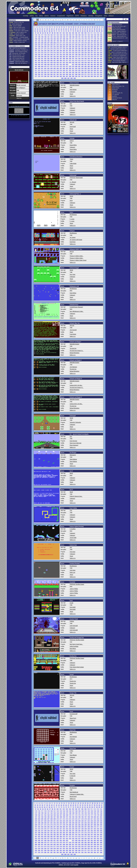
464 (95, 64)
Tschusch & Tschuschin (75, 422)
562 (58, 74)
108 (82, 33)
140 (45, 37)
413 (73, 61)
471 (49, 66)
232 (58, 45)
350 (83, 55)
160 (39, 39)
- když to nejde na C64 (18, 32)
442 (95, 62)
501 (73, 68)
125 (67, 35)
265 (92, 47)
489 (36, 68)
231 (55, 45)
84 (88, 31)
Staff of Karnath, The (117, 93)
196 (83, 41)
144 (58, 37)
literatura (84, 16)
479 (73, 66)
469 (42, 66)
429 (55, 62)
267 (98, 47)
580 (45, 76)
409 (61, 61)
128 (76, 35)
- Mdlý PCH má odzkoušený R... (18, 48)
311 (98, 51)
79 (76, 31)
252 (52, 47)
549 (86, 72)
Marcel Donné (73, 796)
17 (67, 27)
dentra (47, 16)
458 (76, 64)
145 (61, 37)
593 (86, 76)
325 (73, 53)
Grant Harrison (73, 441)
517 (55, 70)
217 (79, 43)
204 (39, 43)
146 (64, 37)
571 (86, 74)
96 (48, 33)
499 (67, 68)
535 (42, 72)
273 (49, 49)
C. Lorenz (72, 219)
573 (92, 74)
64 (40, 31)
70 (54, 31)
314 (39, 53)
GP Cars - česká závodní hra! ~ (120, 36)
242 (89, 45)
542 (64, 72)
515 (49, 70)
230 (52, 45)
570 (83, 74)
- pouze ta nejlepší (15, 26)
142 (52, 37)
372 (83, 57)
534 (39, 72)
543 (67, 72)
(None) (71, 94)
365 (61, 57)
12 (55, 27)
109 (85, 33)
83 (85, 31)
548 (83, 72)
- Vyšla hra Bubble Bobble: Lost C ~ (118, 59)
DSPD (77, 16)
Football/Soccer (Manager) (76, 307)
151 (79, 37)
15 (62, 27)
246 (101, 45)
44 (61, 29)
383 (49, 59)
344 (64, 55)
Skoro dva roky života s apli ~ (119, 26)
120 (52, 35)
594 (89, 76)
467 (36, 66)
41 (54, 29)
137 (36, 37)
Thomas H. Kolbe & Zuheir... (77, 256)
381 (42, 59)
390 (70, 59)
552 (95, 72)
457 (73, 64)
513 (42, 70)
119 (49, 35)
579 (42, 76)
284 (83, 49)
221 (92, 43)
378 (101, 57)
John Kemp (73, 570)
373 (86, 57)
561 (55, 74)
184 (45, 41)
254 (58, 47)
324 (70, 53)
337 (42, 55)
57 (92, 29)
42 (57, 29)
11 (52, 27)
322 (64, 53)
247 (36, 47)
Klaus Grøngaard (74, 445)
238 (76, 45)
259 (73, 47)
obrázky (91, 16)
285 (86, 49)
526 (83, 70)
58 (95, 29)
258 (70, 47)
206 (45, 43)
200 (95, 41)
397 (92, 59)
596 (95, 76)
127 (73, 35)
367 (67, 57)
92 (38, 33)
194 (76, 41)
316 (45, 53)
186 (52, 41)
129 (79, 35)
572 (89, 74)
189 (61, 41)
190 (64, 41)
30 (97, 27)
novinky (26, 16)
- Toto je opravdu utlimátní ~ (117, 60)
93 (41, 33)
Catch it (72, 141)
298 (58, 51)
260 (76, 47)
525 (79, 70)
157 (98, 37)
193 (73, 41)
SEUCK (71, 196)
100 (58, 33)
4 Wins (71, 751)
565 (67, 74)
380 (39, 59)
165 (55, 39)
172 (76, 39)
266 (95, 47)
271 (42, 49)
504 (83, 68)
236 (70, 45)
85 (90, 31)
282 (76, 49)
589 (73, 76)
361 (49, 57)
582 (52, 76)
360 (45, 57)
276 (58, 49)
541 (61, 72)
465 (98, 64)
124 (64, 35)
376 (95, 57)
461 (86, 64)
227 (42, 45)
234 (64, 45)
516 (52, 70)
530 (95, 70)
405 (49, 61)
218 (83, 43)
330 (89, 53)
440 (89, 62)
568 (76, 74)
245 (98, 45)
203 (36, 43)
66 (45, 31)
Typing (71, 159)
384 (52, 59)
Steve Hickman (73, 459)
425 (42, 62)
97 (50, 33)
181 (36, 41)
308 (89, 51)
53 (83, 29)
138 (39, 37)
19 (71, 27)
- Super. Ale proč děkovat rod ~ (118, 57)
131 (86, 35)
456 (70, 64)
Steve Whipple (73, 755)
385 (55, 59)
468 (39, 66)
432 (64, 62)
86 (92, 31)
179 (98, 39)
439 (86, 62)
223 (98, 43)
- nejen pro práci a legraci (17, 29)
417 (86, 61)
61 (102, 29)
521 (67, 70)
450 (52, 64)
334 (101, 53)
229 (49, 45)
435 (73, 62)
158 (101, 37)
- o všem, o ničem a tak (17, 42)
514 (45, 70)
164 (52, 39)
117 (42, 35)
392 (76, 59)
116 (39, 35)
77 (71, 31)
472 (52, 66)
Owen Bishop (73, 293)
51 (78, 29)
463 (92, 64)
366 (64, 57)
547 (79, 72)
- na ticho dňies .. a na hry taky (19, 39)
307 (86, 51)
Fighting (72, 621)
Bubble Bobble (116, 88)
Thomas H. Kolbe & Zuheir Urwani (78, 260)
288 (95, 49)
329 (86, 53)
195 (79, 41)
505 (86, 68)
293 (42, 51)
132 (89, 35)
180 (101, 39)
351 (86, 55)
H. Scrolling (73, 529)
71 (57, 31)
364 (58, 57)
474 (58, 66)
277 (61, 49)
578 (39, 76)
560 (52, 74)
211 (61, 43)
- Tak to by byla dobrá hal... (17, 58)
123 (61, 35)
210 (58, 43)
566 (70, 74)
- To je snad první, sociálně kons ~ (118, 55)
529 (92, 70)
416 (83, 61)
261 (79, 47)
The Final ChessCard (117, 25)
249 (42, 47)
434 (70, 62)
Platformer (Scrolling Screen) (77, 584)
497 (61, 68)
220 (89, 43)
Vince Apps (73, 552)
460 (83, 64)
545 (73, 72)
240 (83, 45)
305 (79, 51)
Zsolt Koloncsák (74, 626)
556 (39, 74)
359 (42, 57)
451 (55, 64)
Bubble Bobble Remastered (119, 30)
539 (55, 72)
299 (61, 51)
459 (79, 64)
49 (73, 29)
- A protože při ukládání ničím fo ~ (118, 47)
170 (70, 39)
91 (36, 33)
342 (58, 55)
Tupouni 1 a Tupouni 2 (117, 41)
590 (76, 76)
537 (49, 72)
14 (59, 27)
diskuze (111, 16)
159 (36, 39)
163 (49, 39)
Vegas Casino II (116, 85)
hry (36, 16)
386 (58, 59)
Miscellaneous (73, 215)
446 (39, 64)
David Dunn (73, 242)
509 (98, 68)
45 (64, 29)
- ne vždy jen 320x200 (17, 34)
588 (70, 76)
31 (100, 27)
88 (97, 31)
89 (99, 31)
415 (79, 61)
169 (67, 39)
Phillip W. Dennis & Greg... (76, 496)
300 (64, 51)
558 (45, 74)
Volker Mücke (73, 163)
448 (45, 64)
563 (61, 74)
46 (66, 29)
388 (64, 59)
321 (61, 53)
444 (101, 62)
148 (70, 37)
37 (45, 29)
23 (81, 27)
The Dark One (73, 348)
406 (52, 61)
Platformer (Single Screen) (76, 178)
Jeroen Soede (73, 538)
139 (42, 37)
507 (92, 68)
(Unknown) (72, 92)
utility (32, 16)
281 (73, 49)
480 (76, 66)
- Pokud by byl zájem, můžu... (19, 62)
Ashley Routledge (74, 646)
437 (79, 62)
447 (42, 64)
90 (102, 31)
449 (49, 64)
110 (89, 33)
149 (73, 37)
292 (39, 51)
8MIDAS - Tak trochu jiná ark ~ (120, 35)
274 (52, 49)
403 (42, 61)
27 (90, 27)
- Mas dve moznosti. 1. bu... (17, 55)
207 (49, 43)
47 (69, 29)
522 (70, 70)
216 (76, 43)
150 (76, 37)
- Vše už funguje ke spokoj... (19, 52)
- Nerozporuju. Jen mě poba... (18, 53)
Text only (72, 122)
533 (36, 72)
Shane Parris (73, 718)
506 (89, 68)
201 (98, 41)
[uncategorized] (74, 714)
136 (101, 35)
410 (64, 61)
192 (70, 41)
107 (79, 33)
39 (50, 29)
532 (101, 70)
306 (83, 51)
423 (36, 62)
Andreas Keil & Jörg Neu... (76, 385)
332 (95, 53)
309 (92, 51)
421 (98, 61)
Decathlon (114, 96)
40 (52, 29)
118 (45, 35)
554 (101, 72)
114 (101, 33)
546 (76, 72)
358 (39, 57)
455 (67, 64)
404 (45, 61)
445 (36, 64)
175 (86, 39)
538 (52, 72)
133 (92, 35)
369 (73, 57)
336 (39, 55)
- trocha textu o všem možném (19, 31)
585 (61, 76)
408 (58, 61)
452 (58, 64)
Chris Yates (73, 274)
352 (89, 55)
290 (101, 49)
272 (45, 49)
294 (45, 51)
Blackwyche (115, 90)
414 (76, 61)
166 (58, 39)
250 (45, 47)
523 (73, 70)
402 (39, 61)
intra (105, 16)
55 (88, 29)
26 (88, 27)
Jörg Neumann (73, 367)
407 (55, 61)
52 (80, 29)
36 (42, 29)
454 (64, 64)
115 (36, 35)
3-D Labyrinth (115, 94)
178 (95, 39)
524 (76, 70)
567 (73, 74)
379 (36, 59)
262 (83, 47)
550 (89, 72)
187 (55, 41)
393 (79, 59)
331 (92, 53)
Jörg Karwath (73, 330)
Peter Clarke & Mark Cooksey (77, 667)
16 (64, 27)
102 (64, 33)
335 (36, 55)
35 (40, 29)
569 (79, 74)
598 (101, 76)
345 (67, 55)
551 (92, 72)
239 (79, 45)
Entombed (114, 91)
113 (98, 33)
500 (70, 68)
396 (89, 59)
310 (95, 51)
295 (49, 51)
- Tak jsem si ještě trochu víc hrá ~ (117, 49)
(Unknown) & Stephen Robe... (77, 794)
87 (95, 31)
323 (67, 53)
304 (76, 51)
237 (73, 45)
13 (57, 27)
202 (101, 41)
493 (49, 68)
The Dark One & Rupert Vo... (77, 351)
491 (42, 68)
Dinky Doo (114, 99)
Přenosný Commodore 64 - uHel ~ (120, 39)
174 (83, 39)
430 (58, 62)
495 (55, 68)
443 (98, 62)
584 (58, 76)
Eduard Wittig (73, 145)
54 (85, 29)
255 (61, 47)
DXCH (71, 200)
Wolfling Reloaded (117, 28)
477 (67, 66)
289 (98, 49)
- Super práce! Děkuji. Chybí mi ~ (118, 62)
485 (92, 66)
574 (95, 74)
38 (47, 29)
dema (41, 16)
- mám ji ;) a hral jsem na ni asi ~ (118, 52)
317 (49, 53)
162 (45, 39)
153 (86, 37)
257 (67, 47)
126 (70, 35)
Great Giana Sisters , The (118, 86)
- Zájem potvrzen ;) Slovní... (17, 60)
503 (79, 68)
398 (95, 59)
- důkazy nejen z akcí (17, 36)
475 (61, 66)
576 (101, 74)
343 (61, 55)
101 (61, 33)
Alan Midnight (73, 737)
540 (58, 72)
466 (101, 64)
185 (49, 41)
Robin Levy (72, 572)
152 (83, 37)
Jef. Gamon (73, 237)
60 (99, 29)
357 (36, 57)
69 (52, 31)
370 (76, 57)
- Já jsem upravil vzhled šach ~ (118, 51)
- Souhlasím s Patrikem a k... (19, 50)
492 (45, 68)
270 (39, 49)
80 (78, 31)
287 (92, 49)
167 (61, 39)
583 (55, 76)
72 (59, 31)
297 (55, 51)
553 (98, 72)
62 (35, 31)
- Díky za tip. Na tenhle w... (18, 63)
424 (39, 62)
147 (67, 37)
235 (67, 45)
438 (83, 62)
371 (79, 57)
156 (95, 37)
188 (58, 41)
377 (98, 57)
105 (73, 33)
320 (58, 53)
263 (86, 47)
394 (83, 59)
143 (55, 37)
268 (101, 47)
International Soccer (117, 98)
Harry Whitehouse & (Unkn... (77, 311)
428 (52, 62)
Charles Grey (73, 681)
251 (49, 47)
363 (55, 57)
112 (95, 33)
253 (55, 47)
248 (39, 47)
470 (45, 66)
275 (55, 49)
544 (70, 72)
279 (67, 49)
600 (66, 78)
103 (67, 33)
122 (58, 35)
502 (76, 68)
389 (67, 59)
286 (89, 49)
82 (83, 31)
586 (64, 76)
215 (73, 43)
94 (43, 33)
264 (89, 47)
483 (86, 66)
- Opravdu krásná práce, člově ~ (118, 54)
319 (55, 53)
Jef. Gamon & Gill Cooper (76, 240)
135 (98, 35)
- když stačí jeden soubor (17, 27)
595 (92, 76)
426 (45, 62)
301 (67, 51)
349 (79, 55)
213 (67, 43)
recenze (53, 16)
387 (61, 59)
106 (76, 33)
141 (49, 37)
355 (98, 55)
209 (55, 43)
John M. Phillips (74, 589)
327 (79, 53)
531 (98, 70)
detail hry (19, 98)
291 (36, 51)
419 (92, 61)
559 (49, 74)
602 (72, 78)
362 (52, 57)
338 (45, 55)
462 (89, 64)
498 (64, 68)
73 (61, 31)
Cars (71, 436)
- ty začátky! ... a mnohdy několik (19, 37)
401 (36, 61)
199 (92, 41)
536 (45, 72)
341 (55, 55)
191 (67, 41)
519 (61, 70)
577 (36, 76)
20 (74, 27)
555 (36, 74)
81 (80, 31)
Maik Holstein (73, 90)
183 (42, 41)
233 (61, 45)
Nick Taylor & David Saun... (76, 644)
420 (95, 61)
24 (83, 27)
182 (39, 41)
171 (73, 39)
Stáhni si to (73, 96)
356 (101, 55)
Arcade (71, 603)
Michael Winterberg (75, 353)
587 (67, 76)
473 (55, 66)
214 (70, 43)
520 (64, 70)
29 (95, 27)
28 (93, 27)
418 (89, 61)
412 (70, 61)
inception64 (61, 16)
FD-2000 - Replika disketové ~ (119, 31)
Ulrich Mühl (73, 607)
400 (101, 59)
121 (55, 35)
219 (86, 43)
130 (83, 35)
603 (75, 78)
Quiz (71, 104)
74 (64, 31)
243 (92, 45)
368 (70, 57)
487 (98, 66)
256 (64, 47)
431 (61, 62)
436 (76, 62)
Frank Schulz (73, 334)
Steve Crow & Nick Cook (76, 443)
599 (62, 78)
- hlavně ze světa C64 (17, 22)
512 (39, 70)
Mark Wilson (73, 649)
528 (89, 70)
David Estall (73, 127)
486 (95, 66)
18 (69, 27)
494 (52, 68)
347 (73, 55)
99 (55, 33)
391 (73, 59)
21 (76, 27)
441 (92, 62)
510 (101, 68)
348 (76, 55)
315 (42, 53)
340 (52, 55)
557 (42, 74)
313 (36, 53)
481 (79, 66)
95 (45, 33)
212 (64, 43)
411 (67, 61)
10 (50, 27)
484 (89, 66)
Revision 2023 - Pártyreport (119, 33)
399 (98, 59)
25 (86, 27)
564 (64, 74)
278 (64, 49)
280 (70, 49)
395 (86, 59)
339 (49, 55)
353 (92, 55)
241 (86, 45)
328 (83, 53)
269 (36, 49)
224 (101, 43)
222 (95, 43)
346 (70, 55)
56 (90, 29)
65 (42, 31)
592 (83, 76)
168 (64, 39)
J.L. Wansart (73, 182)
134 (95, 35)
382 (45, 59)
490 (39, 68)
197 (86, 41)
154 (89, 37)
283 (79, 49)
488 (101, 66)
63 (38, 31)
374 (89, 57)
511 (36, 70)
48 (71, 29)
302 (70, 51)
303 (73, 51)
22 (78, 27)
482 (83, 66)
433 (67, 62)
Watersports (73, 455)
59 (97, 29)
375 (92, 57)
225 (36, 45)
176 (89, 39)
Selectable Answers (74, 85)
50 (76, 29)
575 (98, 74)
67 (47, 31)
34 (38, 29)
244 (95, 45)
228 (45, 45)
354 (95, 55)
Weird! (71, 473)
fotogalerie (99, 16)
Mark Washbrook (74, 792)
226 (39, 45)
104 (70, 33)
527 (86, 70)
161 (42, 39)
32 (102, 27)
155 (92, 37)
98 (52, 33)
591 (79, 76)
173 (79, 39)
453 (61, 64)
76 (69, 31)
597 (98, 76)
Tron (71, 510)
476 (64, 66)
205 (42, 43)
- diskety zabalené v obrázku (18, 41)
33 (35, 29)
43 (59, 29)
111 (92, 33)
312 (101, 51)
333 (98, 53)
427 (49, 62)
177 (92, 39)
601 (69, 78)
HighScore (70, 16)
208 (52, 43)
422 (101, 61)
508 (95, 68)
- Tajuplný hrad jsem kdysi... (17, 57)
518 (58, 70)
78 (73, 31)
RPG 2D (72, 252)
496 (58, 68)
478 (70, 66)
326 (76, 53)
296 (52, 51)
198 (89, 41)
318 (52, 53)
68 (50, 31)
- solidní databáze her (16, 24)
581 (49, 76)
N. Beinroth (73, 776)
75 (66, 31)
